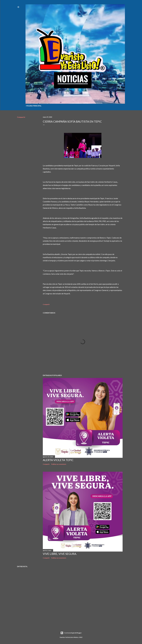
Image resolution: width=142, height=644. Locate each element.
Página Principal (34, 106)
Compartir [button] (21, 117)
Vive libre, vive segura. (60, 554)
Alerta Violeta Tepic (58, 460)
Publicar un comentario (59, 464)
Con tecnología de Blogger (71, 633)
